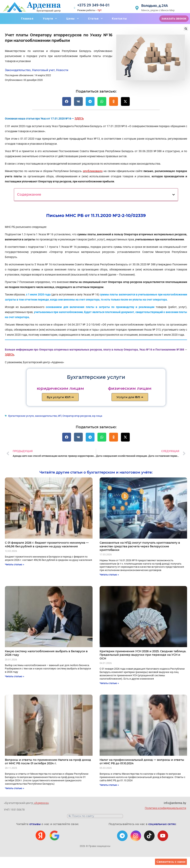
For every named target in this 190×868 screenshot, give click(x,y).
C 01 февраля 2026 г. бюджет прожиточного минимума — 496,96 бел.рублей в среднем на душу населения (47, 544)
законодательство (43, 415)
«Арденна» (40, 802)
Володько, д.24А (155, 6)
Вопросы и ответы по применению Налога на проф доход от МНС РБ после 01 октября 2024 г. (48, 761)
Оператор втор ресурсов (73, 415)
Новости (62, 70)
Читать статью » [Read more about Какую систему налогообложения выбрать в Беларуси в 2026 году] (14, 676)
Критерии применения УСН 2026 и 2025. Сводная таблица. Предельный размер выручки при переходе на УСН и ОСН (143, 654)
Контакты (119, 19)
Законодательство (18, 70)
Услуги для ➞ (130, 397)
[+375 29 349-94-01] (76, 8)
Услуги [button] (50, 19)
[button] (186, 29)
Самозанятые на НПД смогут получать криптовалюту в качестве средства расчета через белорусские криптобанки (140, 545)
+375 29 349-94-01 (95, 6)
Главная (27, 19)
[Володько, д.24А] (137, 8)
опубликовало (93, 171)
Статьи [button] (95, 19)
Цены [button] (73, 19)
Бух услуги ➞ (60, 397)
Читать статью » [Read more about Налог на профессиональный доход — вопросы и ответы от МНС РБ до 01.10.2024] (109, 784)
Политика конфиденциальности (165, 807)
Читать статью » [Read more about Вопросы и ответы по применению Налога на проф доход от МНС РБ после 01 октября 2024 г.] (14, 787)
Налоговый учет (43, 70)
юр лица (92, 415)
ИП (57, 415)
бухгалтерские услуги (20, 415)
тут (102, 10)
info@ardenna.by (175, 802)
